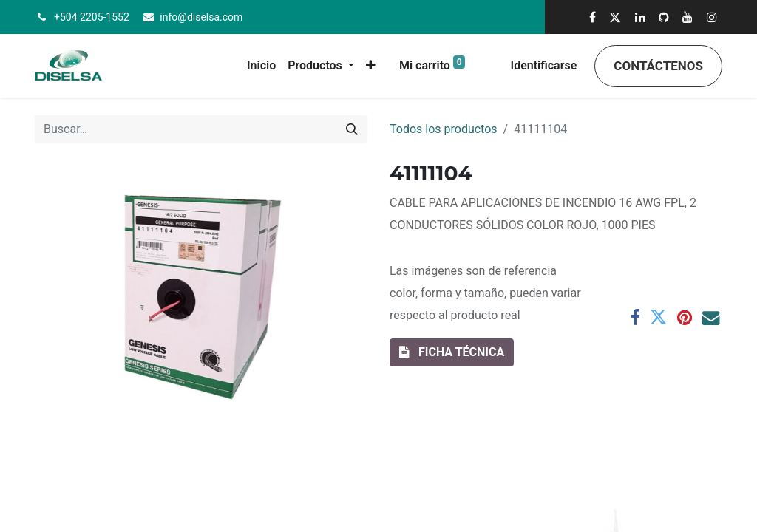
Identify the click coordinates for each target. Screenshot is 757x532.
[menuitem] (261, 66)
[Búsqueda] (352, 129)
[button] (371, 66)
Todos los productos (444, 129)
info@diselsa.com (201, 17)
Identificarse (544, 65)
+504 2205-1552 (92, 17)
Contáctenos (658, 66)
